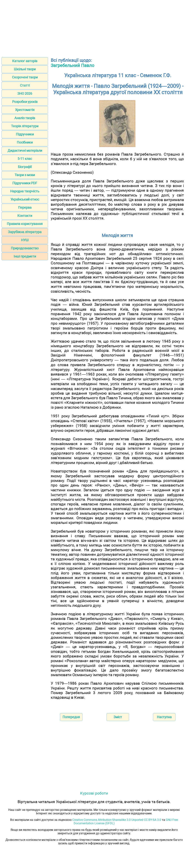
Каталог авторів (25, 61)
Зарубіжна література (25, 232)
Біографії (25, 167)
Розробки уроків (25, 102)
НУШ (25, 240)
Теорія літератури (25, 126)
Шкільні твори (25, 69)
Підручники (25, 134)
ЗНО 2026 (25, 94)
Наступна (164, 717)
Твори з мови (25, 175)
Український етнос (25, 199)
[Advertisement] (94, 27)
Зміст (118, 717)
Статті (25, 85)
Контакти (25, 216)
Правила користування (25, 224)
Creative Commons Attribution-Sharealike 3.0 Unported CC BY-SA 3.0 (117, 820)
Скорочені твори (25, 77)
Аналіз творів (25, 118)
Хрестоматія (25, 110)
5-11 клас (25, 159)
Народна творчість (25, 191)
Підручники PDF (25, 183)
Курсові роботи (94, 793)
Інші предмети (25, 256)
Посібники (25, 142)
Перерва (25, 207)
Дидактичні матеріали (25, 150)
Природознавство (25, 248)
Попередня (71, 717)
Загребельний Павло (73, 65)
